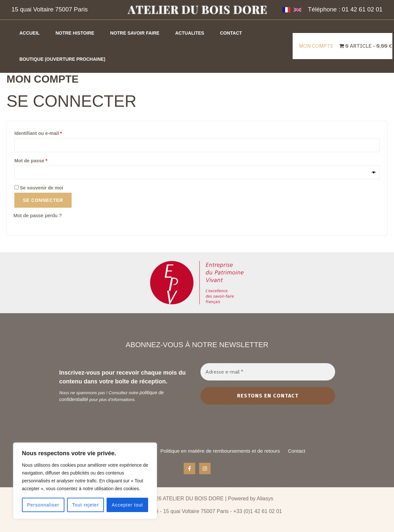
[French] (286, 10)
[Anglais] (298, 10)
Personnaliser (43, 505)
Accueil (31, 33)
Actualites (203, 33)
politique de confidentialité (164, 387)
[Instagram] (205, 469)
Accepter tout (128, 505)
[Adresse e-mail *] (268, 366)
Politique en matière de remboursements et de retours (223, 448)
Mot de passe (43, 160)
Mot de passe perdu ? (39, 216)
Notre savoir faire (144, 33)
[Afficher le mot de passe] (374, 173)
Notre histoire (81, 33)
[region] (85, 481)
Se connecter (43, 201)
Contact (248, 33)
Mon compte (317, 46)
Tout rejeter (86, 505)
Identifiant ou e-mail (51, 132)
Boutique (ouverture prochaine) (64, 59)
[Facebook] (189, 469)
